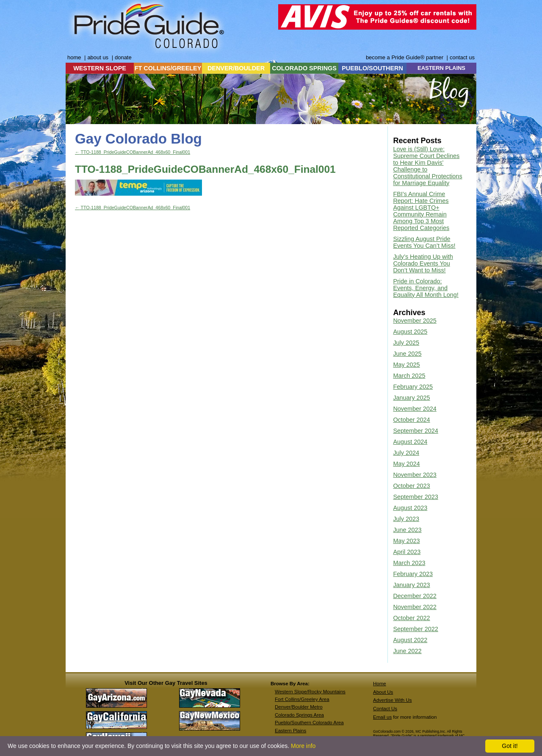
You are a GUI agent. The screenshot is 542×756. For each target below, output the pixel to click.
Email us (382, 717)
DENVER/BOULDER (236, 68)
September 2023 (415, 497)
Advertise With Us (393, 700)
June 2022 (407, 651)
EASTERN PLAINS (441, 68)
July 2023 (406, 519)
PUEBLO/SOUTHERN (372, 68)
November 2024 (415, 409)
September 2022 (415, 629)
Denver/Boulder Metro (299, 707)
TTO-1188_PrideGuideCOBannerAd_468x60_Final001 (133, 152)
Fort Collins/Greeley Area (302, 699)
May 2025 (406, 365)
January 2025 (411, 398)
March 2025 (409, 376)
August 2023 (410, 508)
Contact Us (385, 709)
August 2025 (410, 332)
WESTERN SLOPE (100, 68)
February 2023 (413, 574)
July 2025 (406, 343)
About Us (383, 692)
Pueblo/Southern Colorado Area (309, 723)
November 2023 (415, 475)
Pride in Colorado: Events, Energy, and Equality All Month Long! (426, 288)
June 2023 (407, 530)
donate (123, 57)
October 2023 (411, 486)
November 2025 (415, 321)
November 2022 (415, 607)
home (74, 57)
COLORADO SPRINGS (304, 68)
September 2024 (415, 431)
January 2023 (411, 585)
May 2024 (406, 464)
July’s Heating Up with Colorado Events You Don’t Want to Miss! (423, 263)
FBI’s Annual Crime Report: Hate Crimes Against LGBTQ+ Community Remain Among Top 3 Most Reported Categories (421, 211)
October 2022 (411, 618)
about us (98, 57)
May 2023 (406, 541)
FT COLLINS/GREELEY (168, 68)
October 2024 (411, 420)
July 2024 (406, 453)
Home (380, 684)
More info (303, 746)
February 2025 (413, 387)
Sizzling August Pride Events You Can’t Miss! (424, 242)
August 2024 (410, 442)
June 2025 (407, 354)
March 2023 (409, 563)
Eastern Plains (290, 731)
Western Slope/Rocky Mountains (310, 692)
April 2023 (407, 552)
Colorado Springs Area (299, 715)
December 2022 (415, 596)
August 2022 (410, 640)
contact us (462, 57)
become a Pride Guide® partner (405, 57)
